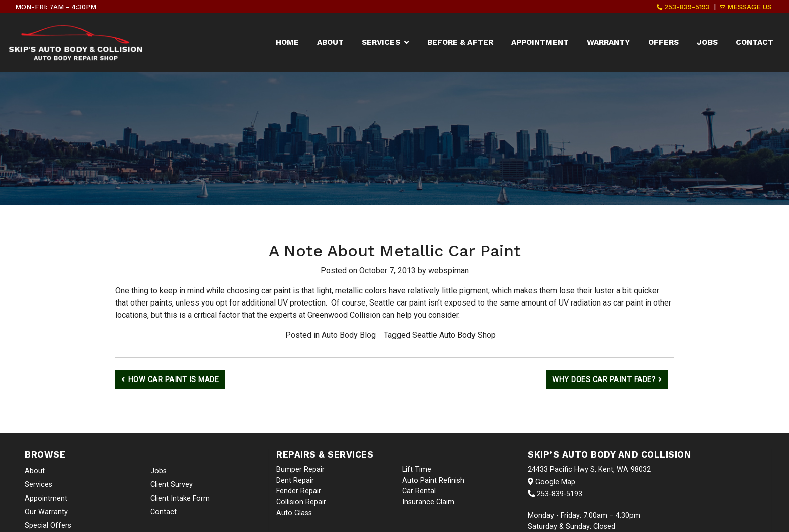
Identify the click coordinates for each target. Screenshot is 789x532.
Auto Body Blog (349, 335)
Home (287, 42)
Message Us (746, 7)
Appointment (540, 42)
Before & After (460, 42)
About (330, 42)
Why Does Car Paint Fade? (604, 380)
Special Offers (48, 526)
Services (381, 42)
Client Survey (172, 484)
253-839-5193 (683, 7)
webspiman (449, 271)
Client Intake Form (180, 499)
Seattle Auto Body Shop (454, 335)
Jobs (707, 42)
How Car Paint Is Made (174, 380)
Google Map (551, 482)
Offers (663, 42)
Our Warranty (46, 512)
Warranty (608, 42)
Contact (755, 42)
